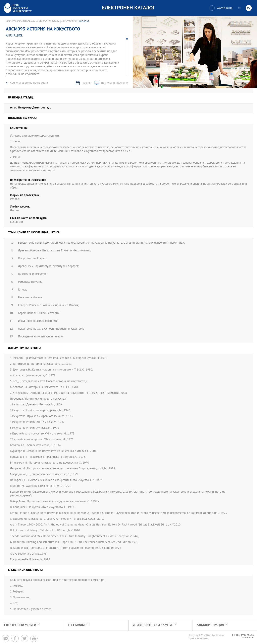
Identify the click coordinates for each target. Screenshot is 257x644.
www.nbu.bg (221, 8)
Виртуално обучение (114, 83)
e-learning (77, 625)
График (86, 83)
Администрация (210, 625)
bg (249, 8)
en (240, 8)
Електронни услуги (20, 625)
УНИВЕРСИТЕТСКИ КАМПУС (153, 625)
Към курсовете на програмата (29, 83)
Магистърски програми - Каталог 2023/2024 (33, 22)
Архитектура (69, 22)
